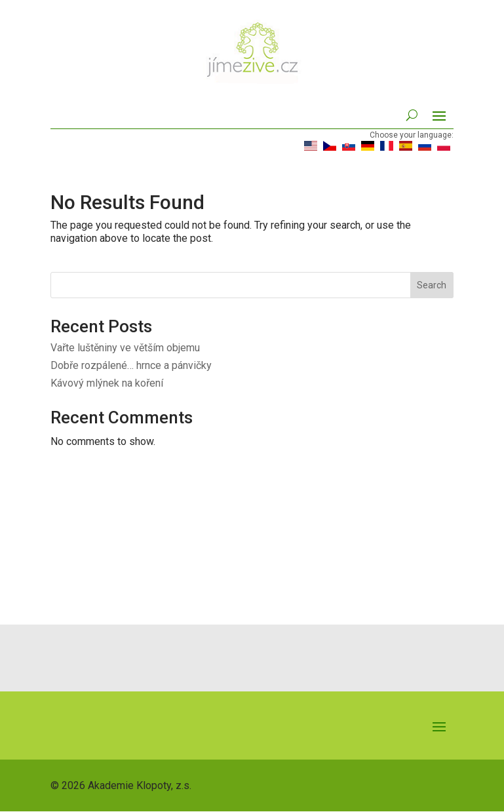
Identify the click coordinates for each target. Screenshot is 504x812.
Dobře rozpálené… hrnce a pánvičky (131, 365)
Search (432, 285)
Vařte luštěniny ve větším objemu (125, 348)
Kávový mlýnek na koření (107, 383)
